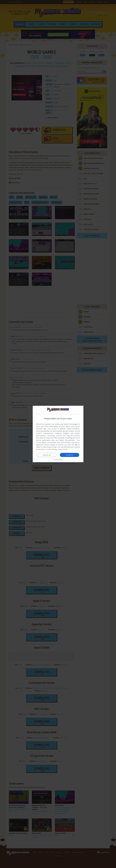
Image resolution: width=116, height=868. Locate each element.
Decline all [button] (47, 455)
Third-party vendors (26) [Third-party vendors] (56, 436)
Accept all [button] (69, 455)
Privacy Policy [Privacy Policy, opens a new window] (63, 449)
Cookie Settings (52, 449)
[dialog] (58, 434)
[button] (58, 460)
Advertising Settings (50, 447)
